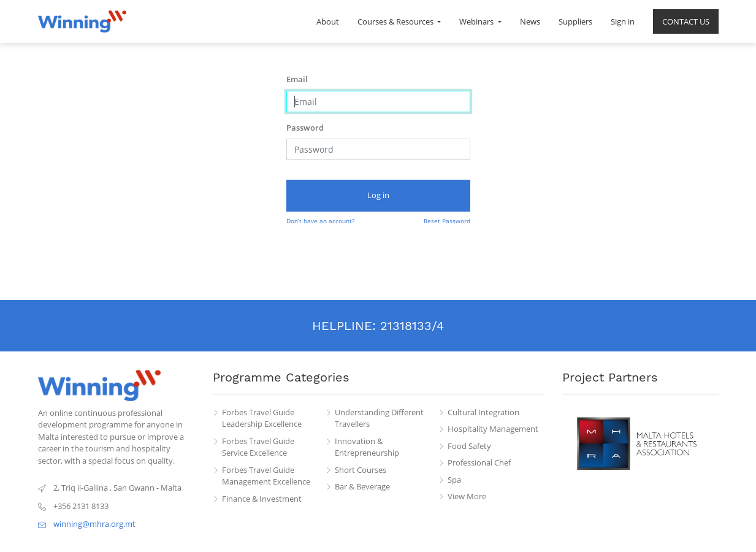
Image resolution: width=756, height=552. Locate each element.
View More (467, 496)
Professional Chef (479, 462)
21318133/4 (412, 326)
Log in (378, 195)
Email (297, 79)
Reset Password (447, 221)
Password (305, 128)
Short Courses (361, 470)
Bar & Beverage (362, 486)
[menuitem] (328, 21)
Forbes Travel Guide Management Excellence (266, 476)
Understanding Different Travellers (379, 418)
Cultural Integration (483, 412)
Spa (454, 480)
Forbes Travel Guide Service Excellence (258, 447)
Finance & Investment (262, 499)
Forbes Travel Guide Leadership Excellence (262, 418)
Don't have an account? (320, 221)
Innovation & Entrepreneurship (367, 447)
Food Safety (469, 446)
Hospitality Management (493, 429)
